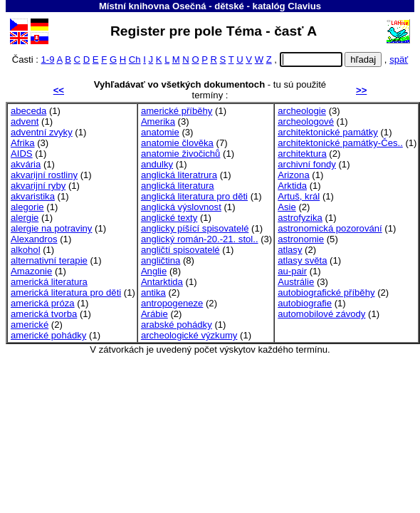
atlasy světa (302, 260)
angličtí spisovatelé (180, 250)
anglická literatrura (179, 175)
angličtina (161, 260)
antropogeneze (172, 303)
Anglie (154, 271)
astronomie (301, 239)
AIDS (22, 154)
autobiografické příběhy (326, 292)
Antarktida (162, 282)
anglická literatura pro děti (194, 196)
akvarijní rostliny (44, 175)
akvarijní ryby (38, 186)
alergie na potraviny (51, 228)
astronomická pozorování (330, 228)
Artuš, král (299, 196)
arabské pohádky (177, 325)
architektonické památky (328, 132)
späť (399, 59)
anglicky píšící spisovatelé (195, 228)
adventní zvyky (42, 132)
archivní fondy (307, 164)
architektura (302, 154)
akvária (26, 164)
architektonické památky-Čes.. (340, 143)
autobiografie (305, 303)
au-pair (292, 271)
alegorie (27, 207)
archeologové (306, 121)
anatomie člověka (177, 143)
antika (153, 292)
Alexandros (34, 239)
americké (30, 325)
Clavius (304, 6)
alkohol (26, 250)
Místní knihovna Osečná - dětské (172, 6)
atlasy (290, 250)
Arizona (293, 175)
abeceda (28, 111)
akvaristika (33, 196)
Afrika (23, 143)
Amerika (158, 121)
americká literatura (49, 282)
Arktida (292, 186)
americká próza (43, 303)
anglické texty (169, 218)
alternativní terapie (49, 260)
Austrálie (296, 282)
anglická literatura (178, 186)
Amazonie (31, 271)
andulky (157, 164)
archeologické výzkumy (189, 335)
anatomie (160, 132)
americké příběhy (177, 111)
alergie (25, 218)
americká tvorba (44, 314)
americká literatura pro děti (66, 292)
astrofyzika (300, 218)
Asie (287, 207)
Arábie (154, 314)
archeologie (302, 111)
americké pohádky (48, 335)
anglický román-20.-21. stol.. (200, 239)
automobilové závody (321, 314)
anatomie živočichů (181, 154)
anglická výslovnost (181, 207)
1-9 (48, 59)
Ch (135, 59)
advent (25, 121)
